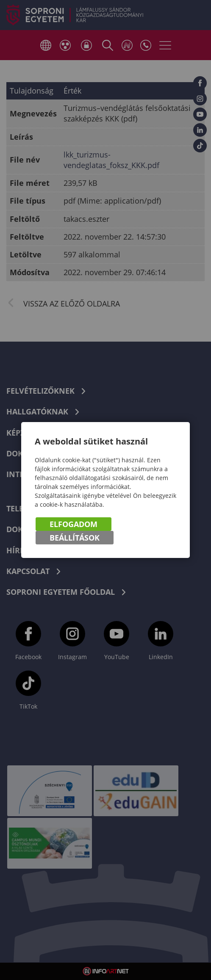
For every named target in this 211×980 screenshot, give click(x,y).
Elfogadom (74, 524)
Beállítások (75, 538)
